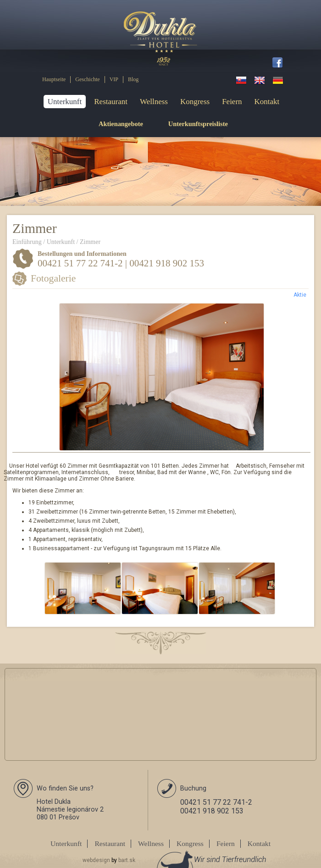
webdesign (96, 860)
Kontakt (267, 102)
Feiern (232, 102)
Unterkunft (65, 102)
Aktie (300, 295)
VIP (114, 79)
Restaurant (111, 102)
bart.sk (127, 860)
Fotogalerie (53, 278)
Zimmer (90, 242)
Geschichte (87, 79)
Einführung (27, 242)
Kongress (195, 102)
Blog (133, 79)
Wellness (154, 102)
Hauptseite (54, 79)
